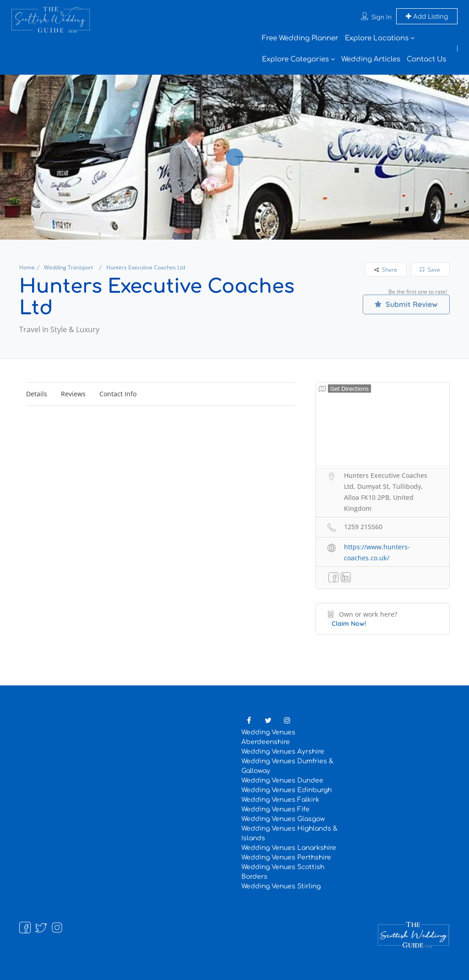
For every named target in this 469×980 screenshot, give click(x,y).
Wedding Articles (371, 59)
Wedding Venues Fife (275, 809)
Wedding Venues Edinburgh (286, 790)
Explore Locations (377, 38)
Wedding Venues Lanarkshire (289, 848)
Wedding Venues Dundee (282, 780)
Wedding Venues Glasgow (283, 819)
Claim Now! (349, 624)
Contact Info (118, 394)
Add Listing (427, 16)
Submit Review (406, 304)
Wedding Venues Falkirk (280, 800)
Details (37, 394)
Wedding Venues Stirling (281, 886)
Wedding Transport (68, 267)
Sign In (382, 17)
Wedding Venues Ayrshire (283, 752)
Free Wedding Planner (300, 38)
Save (430, 270)
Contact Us (426, 59)
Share (386, 270)
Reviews (73, 394)
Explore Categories (295, 59)
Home (27, 267)
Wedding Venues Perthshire (286, 857)
